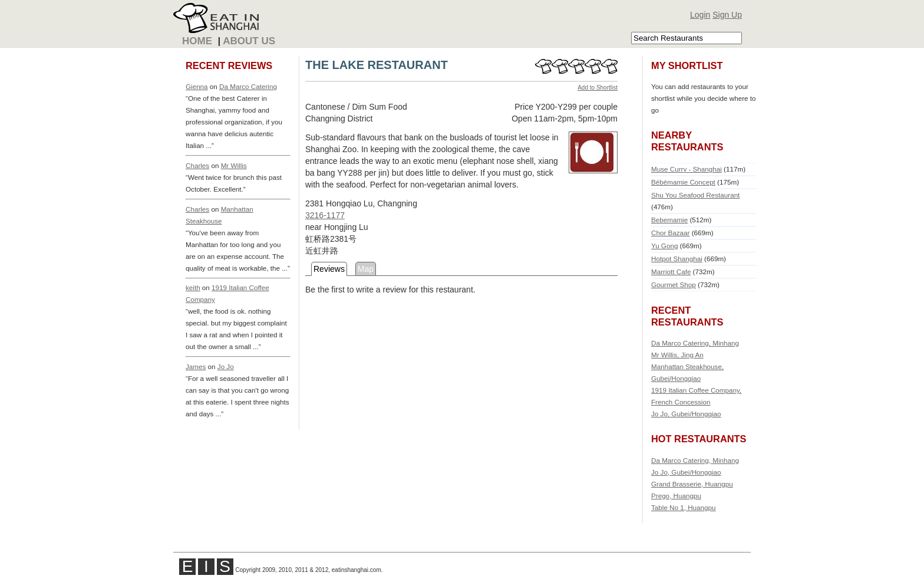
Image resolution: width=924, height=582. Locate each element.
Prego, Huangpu (676, 496)
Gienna (197, 86)
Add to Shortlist (598, 88)
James (196, 366)
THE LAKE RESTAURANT (377, 65)
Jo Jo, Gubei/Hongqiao (686, 414)
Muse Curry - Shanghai (687, 169)
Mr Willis (234, 165)
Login (700, 15)
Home (197, 41)
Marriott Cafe (671, 272)
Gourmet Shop (674, 285)
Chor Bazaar (670, 233)
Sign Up (727, 15)
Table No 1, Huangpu (684, 507)
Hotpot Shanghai (677, 259)
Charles (197, 165)
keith (193, 287)
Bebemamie (669, 220)
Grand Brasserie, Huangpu (692, 484)
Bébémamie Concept (683, 182)
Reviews (329, 269)
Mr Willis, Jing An (677, 355)
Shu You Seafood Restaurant (695, 195)
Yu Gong (664, 246)
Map (366, 269)
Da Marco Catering (248, 86)
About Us (249, 41)
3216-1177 (325, 215)
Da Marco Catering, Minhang (695, 343)
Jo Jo (226, 366)
